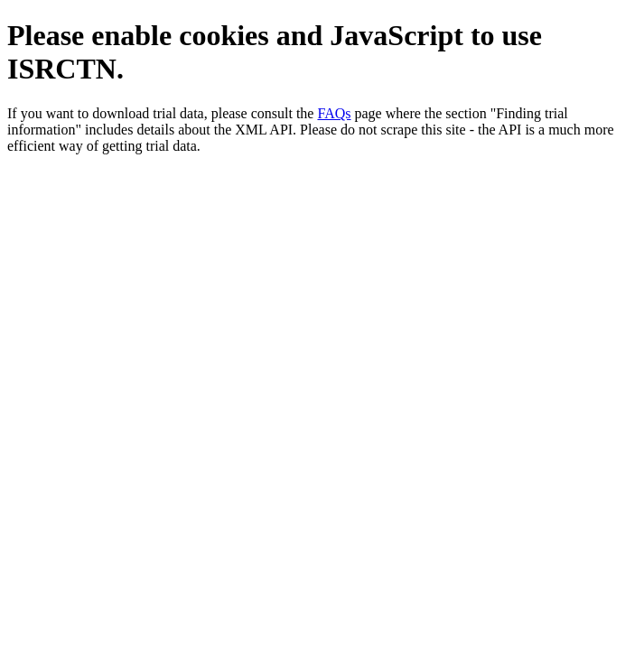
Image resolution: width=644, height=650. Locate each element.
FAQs (334, 113)
